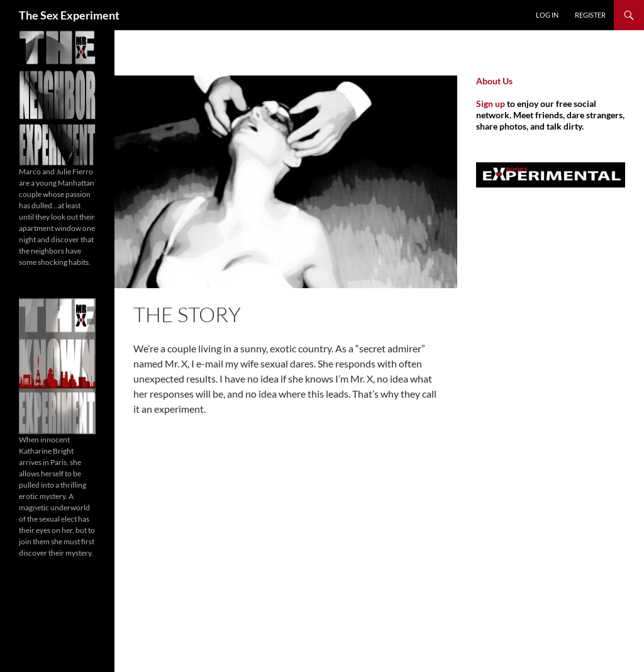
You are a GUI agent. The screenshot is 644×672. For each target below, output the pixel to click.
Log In (547, 15)
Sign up (491, 104)
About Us (494, 81)
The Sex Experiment (69, 15)
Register (590, 15)
